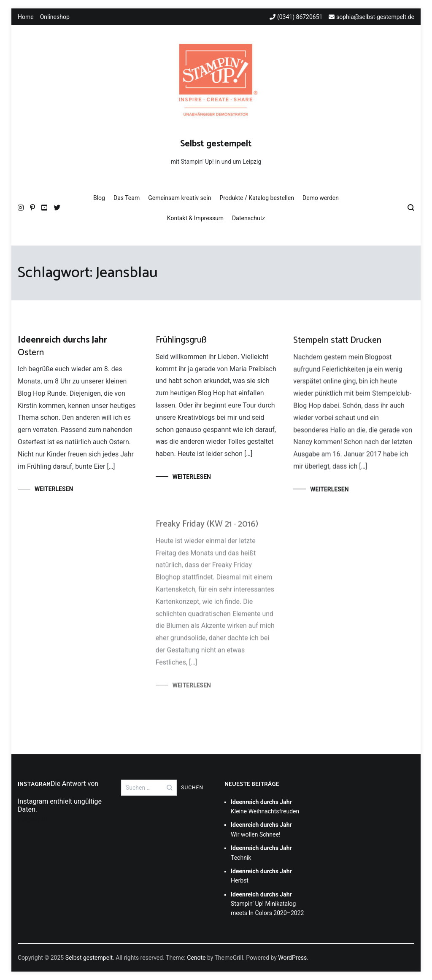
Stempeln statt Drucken (337, 342)
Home (26, 17)
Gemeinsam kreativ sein (180, 198)
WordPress (292, 958)
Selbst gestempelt (216, 144)
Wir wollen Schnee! (261, 829)
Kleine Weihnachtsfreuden (265, 807)
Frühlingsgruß (181, 340)
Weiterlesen (54, 489)
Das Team (127, 198)
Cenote (196, 958)
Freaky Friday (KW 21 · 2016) (207, 529)
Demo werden (321, 198)
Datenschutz (248, 218)
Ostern (62, 346)
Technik (261, 853)
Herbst (261, 876)
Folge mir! (33, 819)
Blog (99, 198)
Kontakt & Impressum (195, 218)
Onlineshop (55, 17)
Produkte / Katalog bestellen (257, 198)
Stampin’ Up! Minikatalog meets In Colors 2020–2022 (267, 904)
